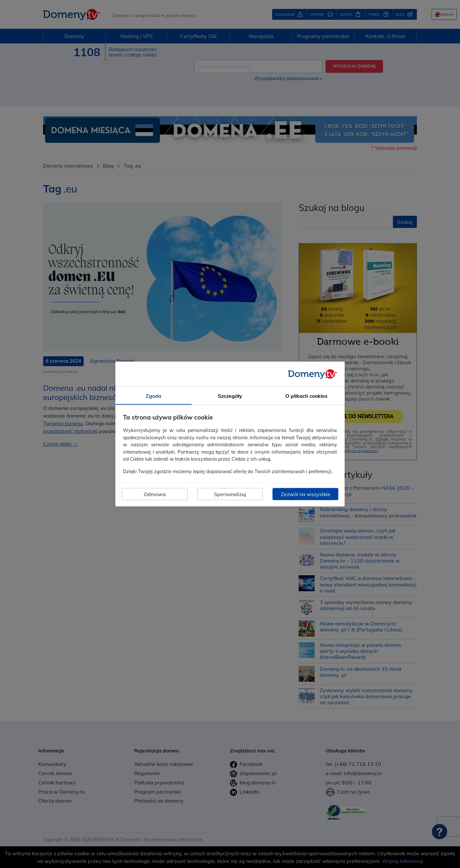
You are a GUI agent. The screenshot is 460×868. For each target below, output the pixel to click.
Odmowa (155, 494)
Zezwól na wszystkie (306, 494)
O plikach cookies (306, 396)
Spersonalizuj (230, 494)
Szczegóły (230, 396)
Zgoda (153, 396)
